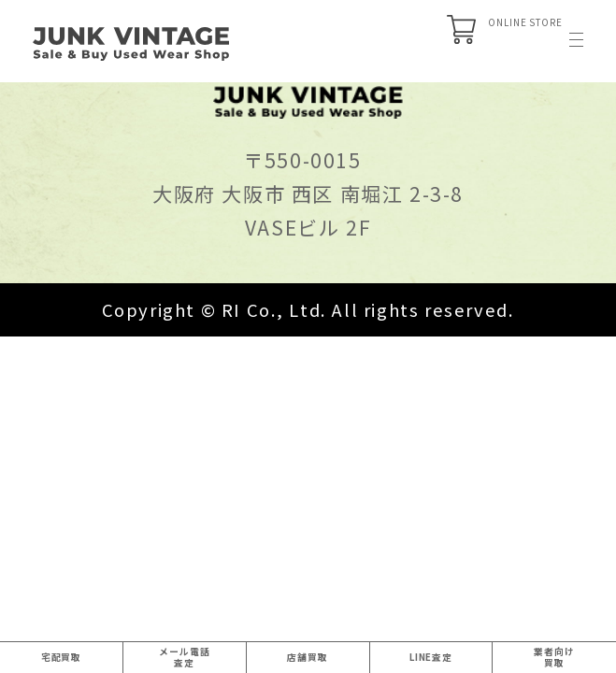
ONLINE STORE (423, 43)
